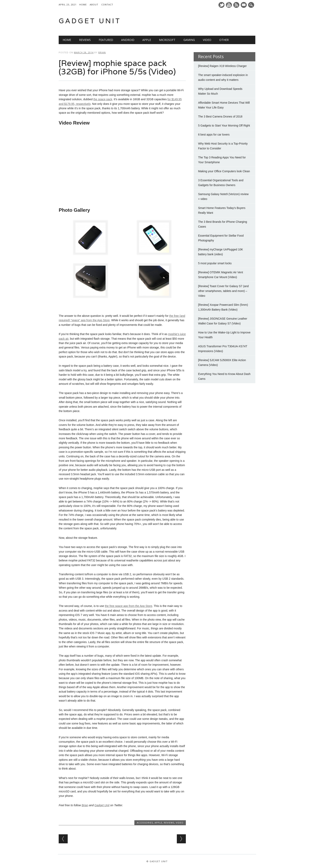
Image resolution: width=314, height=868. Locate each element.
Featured (106, 40)
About (94, 5)
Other (224, 40)
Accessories (145, 823)
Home (83, 5)
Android (128, 40)
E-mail (244, 5)
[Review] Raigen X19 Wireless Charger (222, 66)
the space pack (103, 99)
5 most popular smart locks (215, 263)
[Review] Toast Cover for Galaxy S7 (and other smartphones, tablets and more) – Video (223, 291)
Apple (147, 40)
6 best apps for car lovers (214, 135)
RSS (236, 5)
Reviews (85, 40)
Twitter (221, 5)
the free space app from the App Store (128, 606)
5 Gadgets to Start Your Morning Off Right (224, 126)
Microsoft (167, 40)
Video (207, 40)
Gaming (189, 40)
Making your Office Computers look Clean (224, 171)
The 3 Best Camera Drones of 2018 (220, 116)
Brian (102, 52)
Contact (107, 5)
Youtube (229, 5)
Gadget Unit (90, 21)
